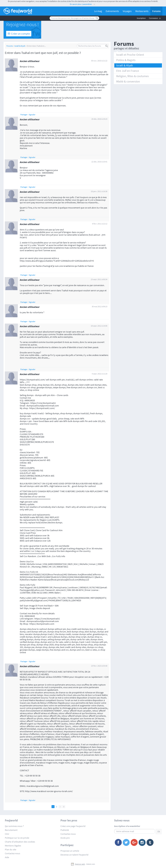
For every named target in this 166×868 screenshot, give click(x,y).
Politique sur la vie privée (17, 838)
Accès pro (65, 838)
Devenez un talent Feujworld (74, 855)
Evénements (112, 11)
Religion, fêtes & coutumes (133, 76)
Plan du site (11, 849)
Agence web (80, 864)
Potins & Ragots (126, 60)
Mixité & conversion (128, 81)
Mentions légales (13, 846)
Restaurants (142, 11)
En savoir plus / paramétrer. (81, 4)
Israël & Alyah (20, 46)
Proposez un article (70, 851)
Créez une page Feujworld (73, 826)
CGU (7, 834)
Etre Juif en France (128, 71)
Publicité (65, 830)
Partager (24, 115)
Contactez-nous (12, 853)
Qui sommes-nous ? (14, 826)
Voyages (127, 11)
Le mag (98, 11)
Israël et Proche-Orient (130, 55)
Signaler (32, 115)
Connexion (154, 18)
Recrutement (11, 830)
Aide (7, 857)
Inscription (141, 18)
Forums (156, 11)
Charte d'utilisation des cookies (20, 842)
